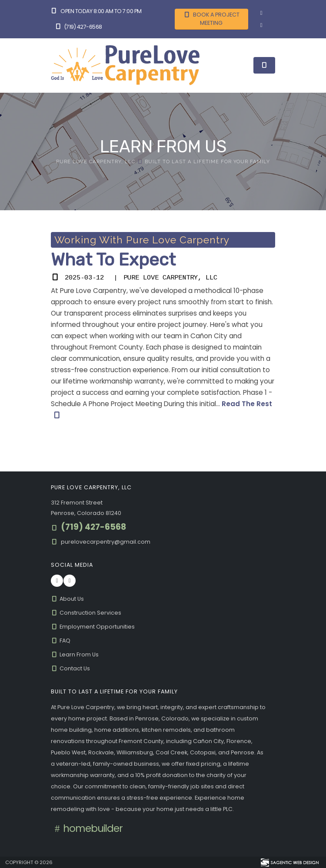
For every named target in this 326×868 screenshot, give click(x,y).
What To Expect (113, 260)
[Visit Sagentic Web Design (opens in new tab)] (289, 862)
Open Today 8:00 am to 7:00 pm (96, 11)
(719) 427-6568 (78, 27)
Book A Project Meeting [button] (211, 19)
